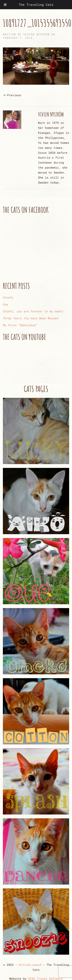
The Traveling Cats (36, 5)
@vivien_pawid (30, 965)
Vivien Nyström (36, 34)
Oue (5, 304)
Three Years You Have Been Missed (31, 318)
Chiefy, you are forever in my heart (33, 311)
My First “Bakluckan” (20, 325)
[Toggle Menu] (5, 5)
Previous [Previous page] (12, 95)
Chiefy (8, 297)
